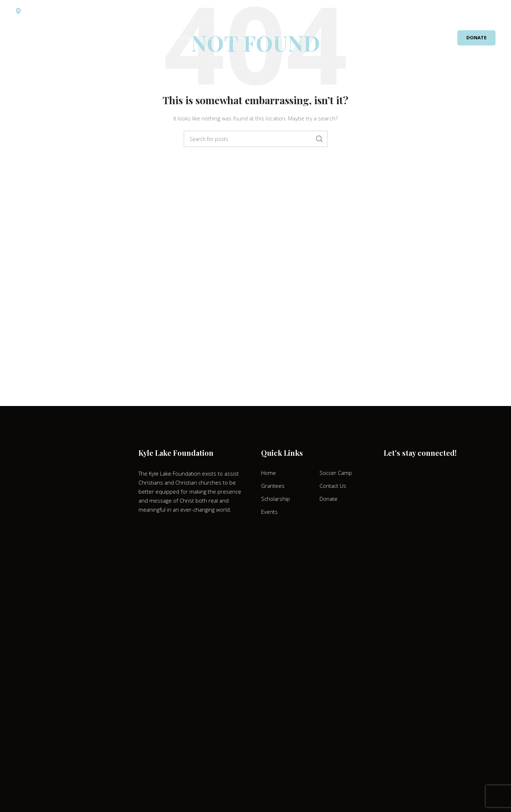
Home (268, 473)
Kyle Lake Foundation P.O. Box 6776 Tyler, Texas (79, 11)
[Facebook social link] (457, 11)
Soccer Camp (336, 473)
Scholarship (276, 499)
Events (269, 512)
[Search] (494, 11)
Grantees (273, 486)
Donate (476, 38)
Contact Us (333, 486)
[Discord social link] (476, 11)
